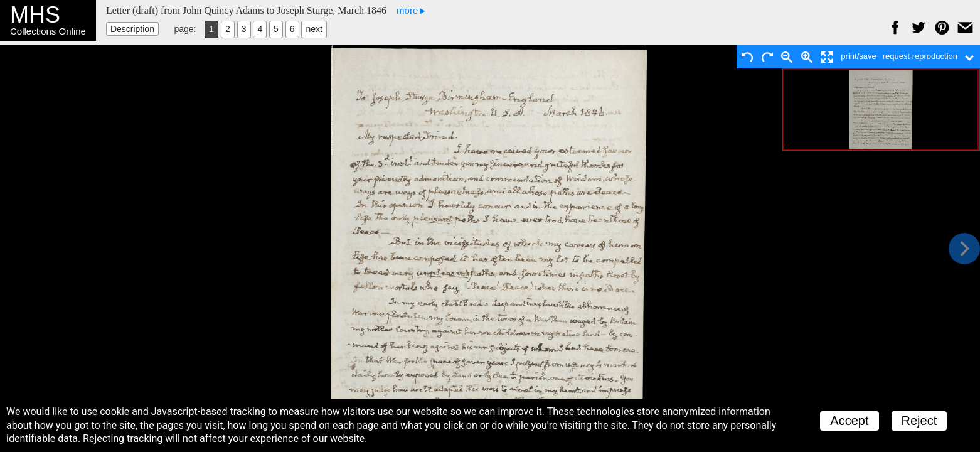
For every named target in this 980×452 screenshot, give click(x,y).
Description (132, 29)
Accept (849, 421)
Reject (919, 421)
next (314, 29)
